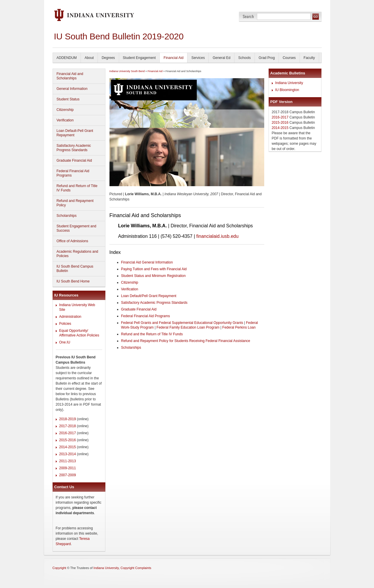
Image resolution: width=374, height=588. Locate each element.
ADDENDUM (67, 58)
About (89, 58)
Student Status (68, 99)
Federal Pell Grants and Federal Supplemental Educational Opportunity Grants (182, 323)
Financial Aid (173, 58)
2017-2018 (68, 426)
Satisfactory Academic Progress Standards (74, 148)
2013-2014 (68, 454)
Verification (65, 120)
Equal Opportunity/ (74, 331)
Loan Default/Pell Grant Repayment (149, 296)
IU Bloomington (287, 90)
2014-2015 (68, 447)
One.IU (65, 342)
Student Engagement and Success (76, 228)
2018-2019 (68, 419)
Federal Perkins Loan (239, 327)
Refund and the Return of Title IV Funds (152, 334)
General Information (72, 89)
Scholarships (67, 216)
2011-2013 (68, 461)
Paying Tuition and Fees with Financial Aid (154, 269)
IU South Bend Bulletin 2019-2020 (119, 36)
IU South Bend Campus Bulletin (75, 269)
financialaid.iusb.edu (217, 236)
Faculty (309, 58)
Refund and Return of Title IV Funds (77, 188)
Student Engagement (139, 58)
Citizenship (65, 110)
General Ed (221, 58)
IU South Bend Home (73, 281)
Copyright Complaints (136, 568)
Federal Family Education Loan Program (188, 327)
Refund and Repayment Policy (75, 203)
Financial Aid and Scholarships (70, 76)
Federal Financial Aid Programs (73, 173)
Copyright (59, 568)
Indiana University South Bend (127, 71)
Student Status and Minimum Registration (153, 276)
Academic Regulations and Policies (78, 254)
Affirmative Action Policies (79, 335)
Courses (289, 58)
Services (198, 58)
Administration (70, 317)
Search (248, 16)
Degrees (108, 58)
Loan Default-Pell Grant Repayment (75, 133)
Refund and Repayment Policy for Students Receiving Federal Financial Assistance (186, 341)
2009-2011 (68, 468)
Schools (245, 58)
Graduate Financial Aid (74, 160)
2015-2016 (68, 440)
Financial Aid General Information (147, 262)
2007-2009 (68, 475)
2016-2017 (68, 433)
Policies (65, 324)
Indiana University (289, 83)
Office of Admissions (73, 241)
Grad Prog (267, 58)
